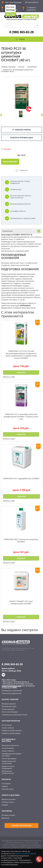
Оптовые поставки (8, 815)
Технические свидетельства (12, 693)
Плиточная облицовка (10, 712)
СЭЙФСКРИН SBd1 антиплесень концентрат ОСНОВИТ (21, 541)
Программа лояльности (10, 745)
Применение (21, 231)
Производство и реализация (12, 691)
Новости (5, 786)
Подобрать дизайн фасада (11, 733)
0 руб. (16, 9)
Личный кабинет (32, 2)
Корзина (5, 805)
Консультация (7, 725)
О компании (6, 784)
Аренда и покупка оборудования (8, 767)
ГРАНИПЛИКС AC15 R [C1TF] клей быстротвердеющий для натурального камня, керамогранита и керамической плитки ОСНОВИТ (21, 355)
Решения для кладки (9, 706)
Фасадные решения (9, 704)
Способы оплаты (8, 802)
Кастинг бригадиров (9, 759)
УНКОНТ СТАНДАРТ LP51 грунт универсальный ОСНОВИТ (21, 602)
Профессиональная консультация (9, 762)
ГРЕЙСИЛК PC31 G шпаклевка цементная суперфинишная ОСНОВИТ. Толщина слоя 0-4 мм (21, 417)
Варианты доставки (9, 799)
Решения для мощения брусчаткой (14, 715)
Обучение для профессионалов (8, 772)
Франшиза (6, 818)
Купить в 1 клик (9, 377)
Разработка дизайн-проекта (12, 730)
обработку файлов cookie (24, 854)
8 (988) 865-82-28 (21, 32)
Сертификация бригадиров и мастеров (11, 755)
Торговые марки (8, 789)
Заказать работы (22, 130)
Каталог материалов (22, 825)
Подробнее (21, 373)
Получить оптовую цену (21, 138)
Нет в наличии (10, 162)
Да (13, 14)
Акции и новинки (8, 728)
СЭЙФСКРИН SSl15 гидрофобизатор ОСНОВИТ (21, 479)
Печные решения (8, 709)
